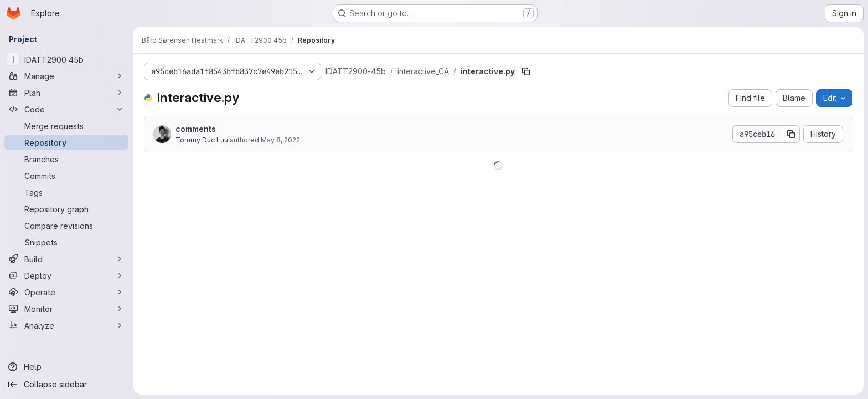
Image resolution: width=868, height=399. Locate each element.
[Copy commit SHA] (791, 134)
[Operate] (66, 292)
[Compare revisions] (66, 226)
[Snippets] (66, 242)
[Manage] (66, 76)
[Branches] (66, 159)
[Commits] (66, 176)
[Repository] (66, 142)
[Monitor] (66, 309)
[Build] (66, 259)
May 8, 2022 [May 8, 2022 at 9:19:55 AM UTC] (280, 140)
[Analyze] (66, 325)
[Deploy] (66, 275)
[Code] (66, 109)
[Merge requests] (66, 126)
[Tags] (66, 192)
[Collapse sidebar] (66, 385)
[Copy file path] (526, 71)
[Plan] (66, 93)
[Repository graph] (66, 209)
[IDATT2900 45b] (66, 59)
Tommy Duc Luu (202, 140)
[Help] (66, 367)
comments (196, 129)
